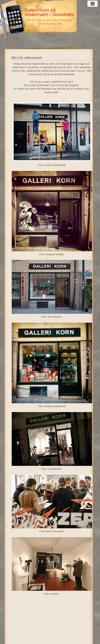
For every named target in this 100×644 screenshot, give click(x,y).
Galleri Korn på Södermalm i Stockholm (49, 12)
